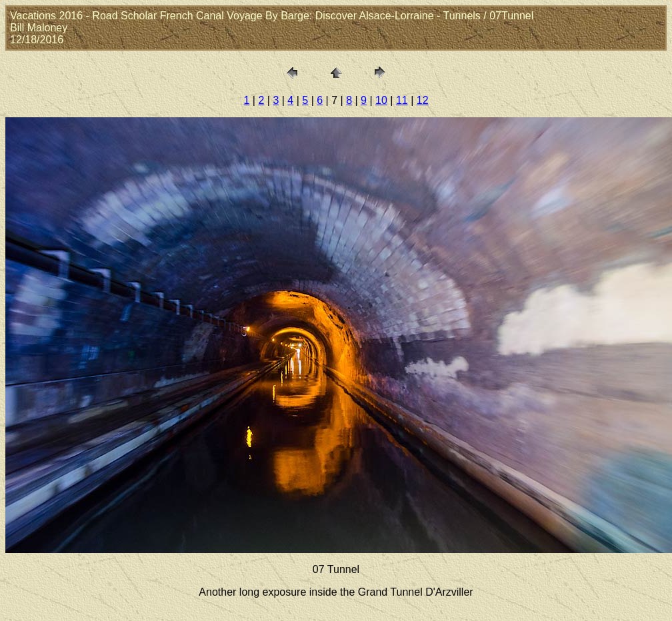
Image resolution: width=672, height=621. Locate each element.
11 (402, 100)
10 (381, 100)
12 (423, 100)
